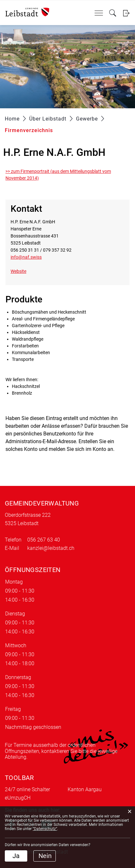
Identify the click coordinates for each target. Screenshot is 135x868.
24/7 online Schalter (27, 789)
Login (126, 13)
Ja (16, 856)
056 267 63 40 (44, 540)
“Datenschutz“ (45, 829)
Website (21, 271)
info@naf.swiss (26, 257)
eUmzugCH (18, 798)
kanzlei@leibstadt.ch (51, 548)
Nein (45, 856)
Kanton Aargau (85, 789)
